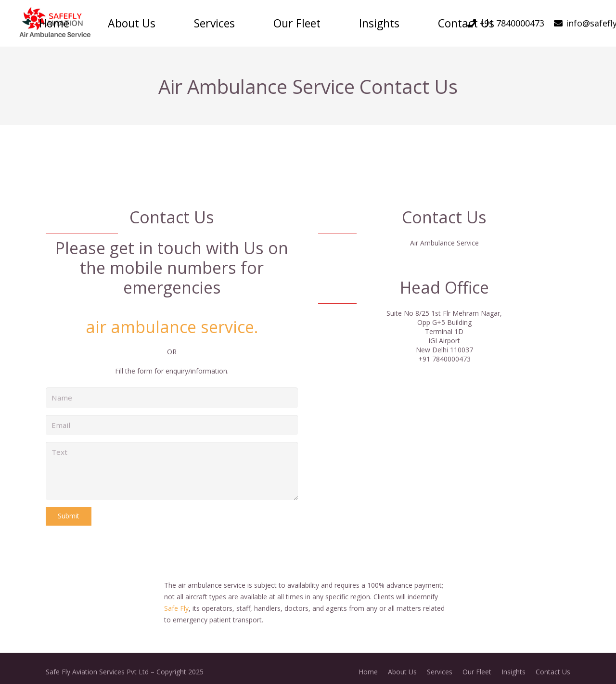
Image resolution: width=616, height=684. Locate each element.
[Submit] (69, 509)
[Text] (172, 466)
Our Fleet (477, 665)
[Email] (172, 422)
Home (368, 665)
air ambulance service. (172, 327)
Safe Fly (176, 601)
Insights (513, 665)
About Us (402, 665)
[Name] (172, 397)
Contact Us (553, 665)
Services (440, 665)
